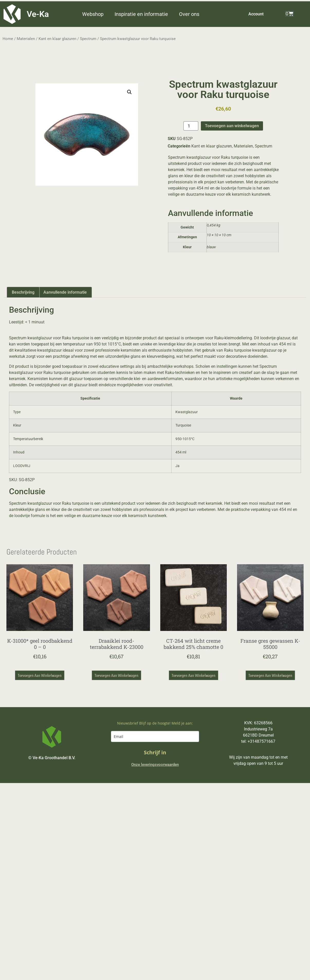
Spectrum (88, 39)
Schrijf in (155, 752)
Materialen (26, 39)
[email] (155, 736)
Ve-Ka (38, 14)
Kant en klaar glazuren (57, 39)
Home (8, 39)
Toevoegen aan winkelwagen (232, 126)
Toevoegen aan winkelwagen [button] (40, 675)
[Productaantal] (191, 126)
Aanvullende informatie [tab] (65, 292)
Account (256, 14)
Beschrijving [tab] (23, 292)
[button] (96, 14)
